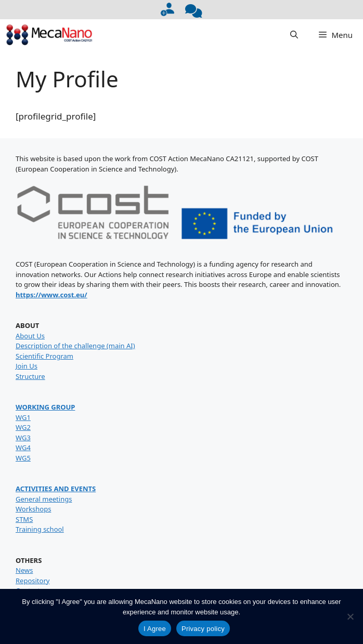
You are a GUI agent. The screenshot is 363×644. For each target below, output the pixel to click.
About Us (30, 336)
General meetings (44, 499)
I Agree (155, 629)
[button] (294, 35)
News (24, 570)
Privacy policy (203, 629)
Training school (40, 529)
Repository (33, 581)
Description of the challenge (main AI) (75, 346)
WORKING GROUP (45, 407)
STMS (24, 519)
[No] (350, 616)
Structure (30, 376)
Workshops (33, 509)
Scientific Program (44, 356)
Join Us (27, 366)
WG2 (23, 427)
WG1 (23, 417)
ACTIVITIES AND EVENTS (56, 489)
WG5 (23, 458)
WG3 (23, 438)
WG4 (23, 448)
